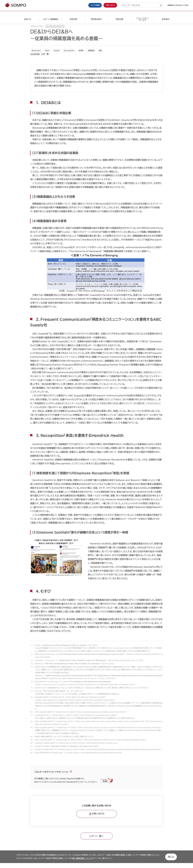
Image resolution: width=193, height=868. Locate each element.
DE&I (47, 50)
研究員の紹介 (96, 19)
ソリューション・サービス (142, 19)
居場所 (81, 50)
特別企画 (119, 19)
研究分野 (73, 19)
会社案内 (166, 19)
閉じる (171, 856)
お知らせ (27, 19)
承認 (100, 50)
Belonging (36, 50)
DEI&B (57, 50)
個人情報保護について (82, 858)
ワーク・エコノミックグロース (55, 26)
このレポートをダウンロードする (47, 772)
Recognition (69, 50)
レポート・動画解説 (50, 19)
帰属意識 (91, 50)
